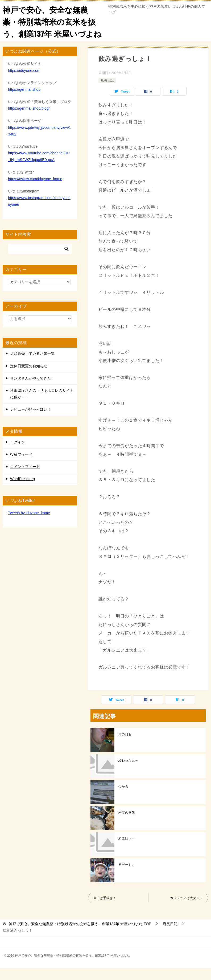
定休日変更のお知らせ (29, 378)
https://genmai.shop (24, 101)
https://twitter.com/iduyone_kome (35, 191)
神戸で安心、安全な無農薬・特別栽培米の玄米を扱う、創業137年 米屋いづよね (51, 27)
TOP (80, 936)
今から (123, 798)
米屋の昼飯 (127, 825)
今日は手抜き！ (105, 910)
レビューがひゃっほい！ (31, 421)
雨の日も (125, 746)
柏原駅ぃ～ (127, 851)
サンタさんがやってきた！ (32, 390)
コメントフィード (25, 479)
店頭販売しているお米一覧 (32, 365)
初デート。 (127, 877)
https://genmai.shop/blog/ (29, 120)
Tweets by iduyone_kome (29, 525)
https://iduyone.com (24, 82)
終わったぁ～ (128, 772)
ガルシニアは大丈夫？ (187, 910)
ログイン (18, 454)
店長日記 (107, 92)
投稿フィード (21, 466)
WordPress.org (22, 491)
